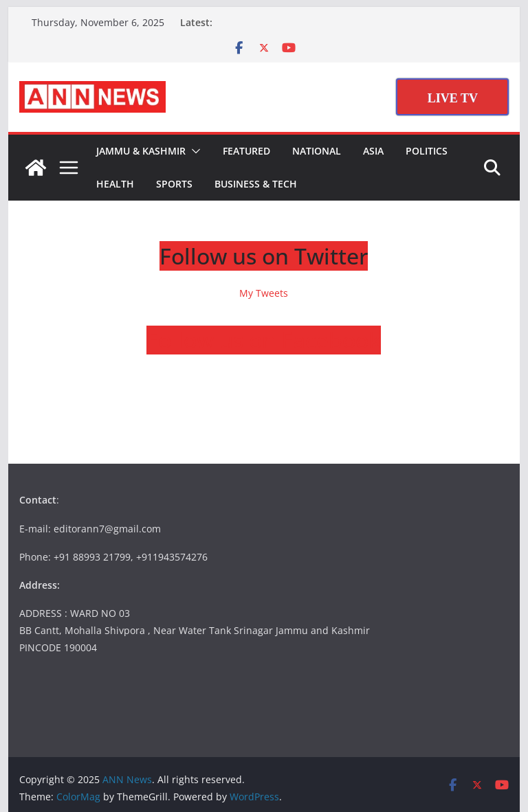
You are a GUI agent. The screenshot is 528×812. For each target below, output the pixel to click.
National (317, 151)
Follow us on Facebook (264, 340)
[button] (193, 151)
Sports (174, 184)
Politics (427, 151)
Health (115, 184)
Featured (246, 151)
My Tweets (264, 293)
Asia (373, 151)
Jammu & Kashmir (141, 151)
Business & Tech (256, 184)
